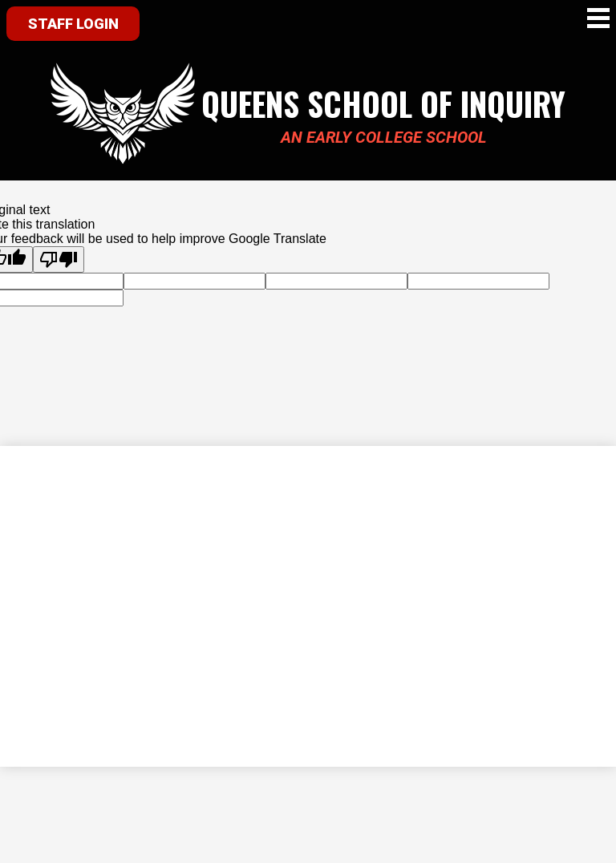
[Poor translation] (59, 259)
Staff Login (73, 24)
